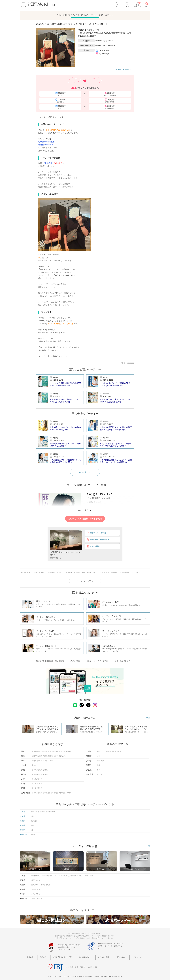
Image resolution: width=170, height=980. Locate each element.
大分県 (51, 791)
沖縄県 (69, 791)
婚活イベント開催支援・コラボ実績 (57, 660)
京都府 (40, 755)
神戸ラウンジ (35, 883)
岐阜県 (45, 759)
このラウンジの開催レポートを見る (85, 519)
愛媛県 (40, 787)
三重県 (51, 759)
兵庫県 (45, 755)
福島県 (45, 768)
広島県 (40, 782)
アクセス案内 (93, 546)
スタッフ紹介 (78, 660)
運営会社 (40, 955)
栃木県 (63, 750)
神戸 (99, 759)
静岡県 (40, 759)
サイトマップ (129, 955)
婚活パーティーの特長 (96, 533)
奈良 (99, 768)
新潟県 (34, 773)
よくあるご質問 (102, 955)
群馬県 (69, 750)
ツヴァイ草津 (35, 888)
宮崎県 (56, 791)
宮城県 (40, 768)
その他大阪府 (116, 750)
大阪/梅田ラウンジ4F (38, 874)
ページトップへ (86, 581)
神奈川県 (41, 750)
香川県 (34, 787)
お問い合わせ (116, 955)
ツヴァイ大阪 (88, 874)
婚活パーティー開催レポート (98, 540)
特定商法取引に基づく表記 (66, 955)
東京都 (34, 750)
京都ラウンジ (35, 879)
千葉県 (47, 750)
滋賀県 (51, 755)
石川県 (40, 777)
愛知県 (34, 759)
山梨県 (40, 773)
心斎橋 (109, 750)
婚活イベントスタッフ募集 (97, 660)
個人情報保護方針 (86, 955)
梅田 (99, 750)
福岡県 (34, 791)
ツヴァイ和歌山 (36, 897)
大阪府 (34, 755)
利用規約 (49, 955)
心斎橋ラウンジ (52, 874)
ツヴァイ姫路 (46, 883)
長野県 (45, 773)
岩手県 (34, 768)
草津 (99, 764)
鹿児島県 (62, 791)
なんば (103, 750)
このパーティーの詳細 (122, 70)
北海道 (34, 764)
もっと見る (85, 472)
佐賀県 (40, 791)
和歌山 (99, 773)
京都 (99, 755)
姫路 (102, 759)
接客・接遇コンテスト (119, 660)
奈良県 (56, 755)
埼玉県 (52, 750)
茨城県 (58, 750)
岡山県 (34, 782)
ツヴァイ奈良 (35, 892)
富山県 (34, 777)
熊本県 (45, 791)
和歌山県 (62, 755)
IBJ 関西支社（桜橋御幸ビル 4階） (70, 874)
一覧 (148, 716)
